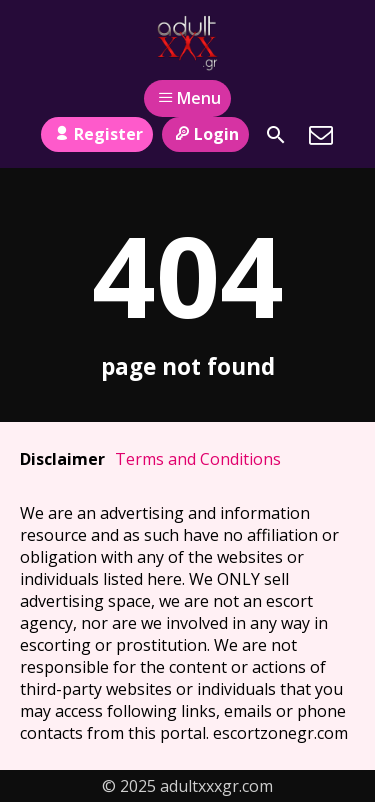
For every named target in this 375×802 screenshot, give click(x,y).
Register (96, 134)
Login (205, 134)
